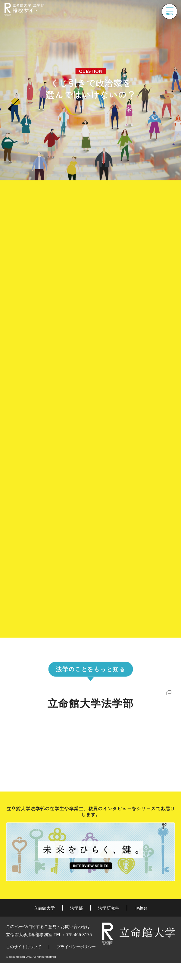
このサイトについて (24, 948)
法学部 (76, 910)
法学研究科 (109, 910)
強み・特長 (23, 740)
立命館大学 (44, 910)
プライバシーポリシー (76, 948)
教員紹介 (105, 757)
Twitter (141, 910)
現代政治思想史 (70, 573)
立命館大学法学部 (91, 705)
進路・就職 (23, 757)
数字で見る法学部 (116, 740)
